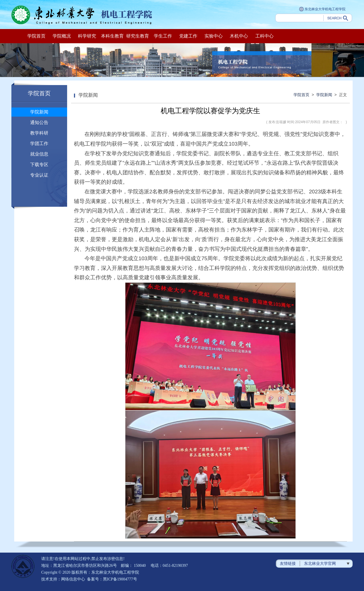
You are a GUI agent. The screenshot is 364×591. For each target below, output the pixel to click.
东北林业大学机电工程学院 (322, 9)
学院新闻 (39, 112)
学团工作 (39, 143)
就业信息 (39, 154)
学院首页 (36, 36)
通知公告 (39, 122)
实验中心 (214, 36)
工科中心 (264, 36)
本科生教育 (112, 36)
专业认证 (39, 175)
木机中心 (239, 36)
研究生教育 (138, 36)
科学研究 (87, 36)
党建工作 (188, 36)
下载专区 (39, 165)
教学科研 (39, 133)
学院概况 (62, 36)
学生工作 (163, 36)
